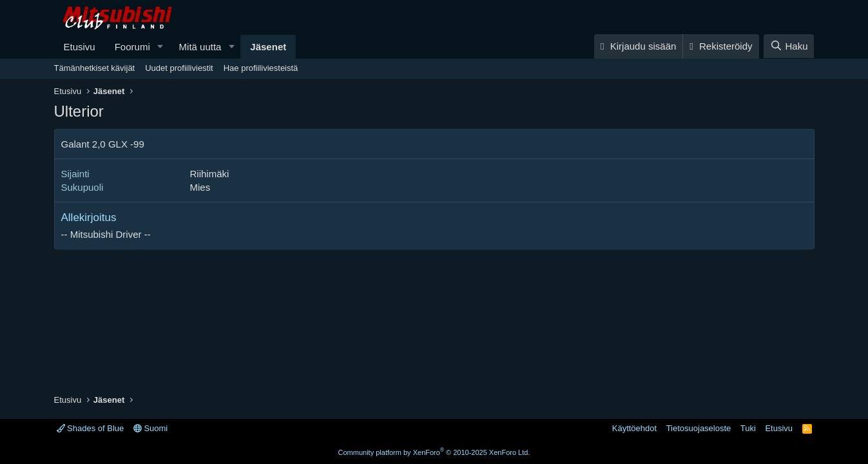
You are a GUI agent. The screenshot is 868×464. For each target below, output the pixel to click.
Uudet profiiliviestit (179, 68)
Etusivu (80, 47)
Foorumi (132, 47)
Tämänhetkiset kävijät (95, 68)
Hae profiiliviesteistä (261, 68)
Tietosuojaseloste (699, 428)
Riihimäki (210, 174)
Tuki (748, 428)
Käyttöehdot (634, 428)
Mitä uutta (200, 47)
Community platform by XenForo (434, 452)
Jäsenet (268, 47)
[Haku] (789, 46)
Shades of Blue (91, 428)
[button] (160, 47)
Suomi (150, 428)
